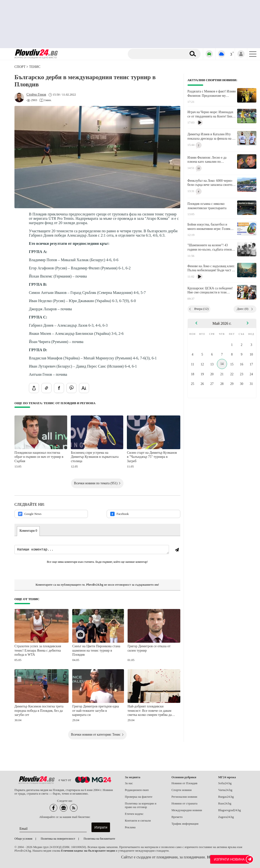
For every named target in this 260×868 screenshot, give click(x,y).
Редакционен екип (137, 790)
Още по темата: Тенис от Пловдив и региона (55, 403)
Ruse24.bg (225, 803)
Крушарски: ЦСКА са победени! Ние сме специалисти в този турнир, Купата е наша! (210, 291)
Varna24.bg (225, 790)
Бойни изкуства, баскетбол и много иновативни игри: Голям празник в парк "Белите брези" (209, 227)
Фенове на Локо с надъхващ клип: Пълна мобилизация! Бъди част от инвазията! (211, 268)
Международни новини (187, 810)
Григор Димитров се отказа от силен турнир (149, 648)
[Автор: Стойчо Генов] (36, 95)
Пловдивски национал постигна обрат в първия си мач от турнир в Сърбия (39, 457)
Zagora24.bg (226, 817)
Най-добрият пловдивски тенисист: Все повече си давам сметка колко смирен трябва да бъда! (150, 711)
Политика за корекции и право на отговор (140, 805)
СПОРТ (20, 67)
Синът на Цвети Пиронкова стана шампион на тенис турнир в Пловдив (96, 650)
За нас (129, 783)
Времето (177, 817)
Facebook (120, 514)
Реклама (130, 827)
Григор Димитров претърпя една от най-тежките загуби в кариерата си (96, 711)
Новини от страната (184, 803)
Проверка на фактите (138, 797)
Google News (30, 514)
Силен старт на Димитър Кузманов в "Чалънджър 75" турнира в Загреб (152, 457)
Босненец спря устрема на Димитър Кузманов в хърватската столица (95, 457)
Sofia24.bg (225, 783)
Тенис (35, 67)
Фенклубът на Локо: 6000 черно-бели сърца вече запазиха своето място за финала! (210, 183)
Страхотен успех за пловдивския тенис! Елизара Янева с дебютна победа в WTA (38, 650)
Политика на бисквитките (99, 839)
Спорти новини (182, 790)
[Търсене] (158, 54)
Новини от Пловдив (184, 783)
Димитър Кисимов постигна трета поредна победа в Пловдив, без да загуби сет (39, 711)
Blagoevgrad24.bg (229, 810)
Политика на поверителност (58, 839)
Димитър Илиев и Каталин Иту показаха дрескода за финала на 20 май (212, 136)
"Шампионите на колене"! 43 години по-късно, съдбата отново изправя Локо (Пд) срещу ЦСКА (211, 247)
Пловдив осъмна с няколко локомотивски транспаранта (207, 206)
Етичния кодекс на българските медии (88, 851)
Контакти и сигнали (138, 821)
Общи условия (23, 839)
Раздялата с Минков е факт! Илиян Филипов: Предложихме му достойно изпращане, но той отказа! (212, 94)
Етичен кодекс (134, 814)
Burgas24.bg (226, 797)
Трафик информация (185, 824)
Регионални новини (184, 797)
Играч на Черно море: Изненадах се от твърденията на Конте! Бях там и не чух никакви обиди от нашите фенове (211, 114)
